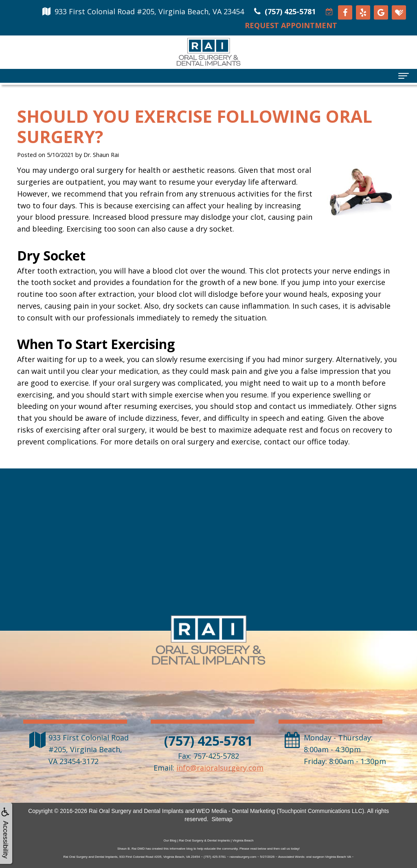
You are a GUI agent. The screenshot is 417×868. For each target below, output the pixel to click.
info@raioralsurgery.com (220, 768)
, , (89, 749)
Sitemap (222, 819)
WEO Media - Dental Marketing (236, 811)
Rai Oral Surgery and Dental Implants (136, 811)
